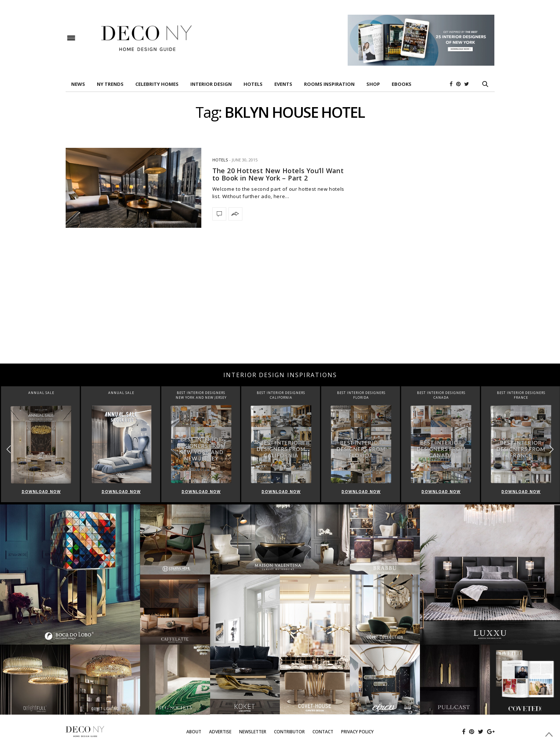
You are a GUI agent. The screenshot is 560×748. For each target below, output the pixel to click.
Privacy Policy (357, 732)
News (78, 84)
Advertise (220, 732)
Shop (373, 84)
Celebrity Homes (157, 84)
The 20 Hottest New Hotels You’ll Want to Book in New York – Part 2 (278, 174)
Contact (323, 732)
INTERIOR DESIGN (211, 84)
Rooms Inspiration (329, 84)
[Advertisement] (280, 305)
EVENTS (283, 84)
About (194, 732)
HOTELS (253, 84)
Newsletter (253, 732)
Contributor (289, 732)
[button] (551, 449)
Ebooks (402, 84)
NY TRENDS (110, 84)
